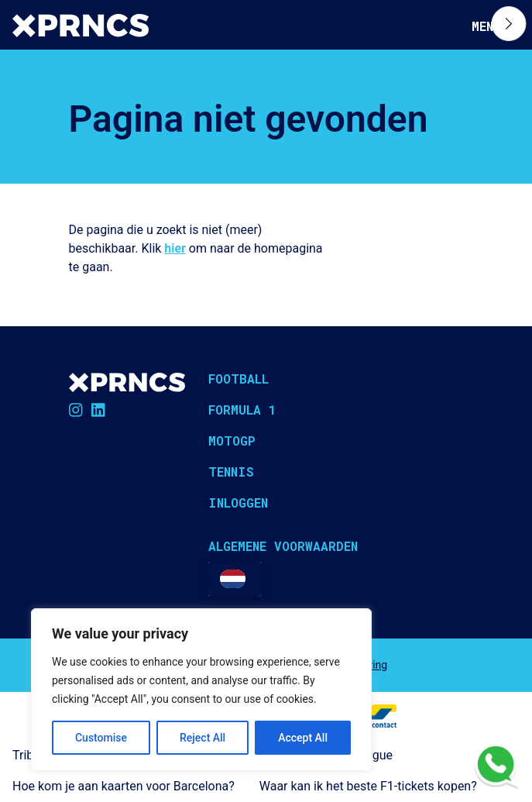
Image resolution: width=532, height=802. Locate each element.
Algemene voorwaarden (283, 546)
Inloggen (238, 503)
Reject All (203, 738)
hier (175, 248)
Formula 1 (242, 410)
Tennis (231, 472)
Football (239, 379)
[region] (201, 690)
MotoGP (232, 441)
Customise (101, 738)
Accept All (303, 738)
